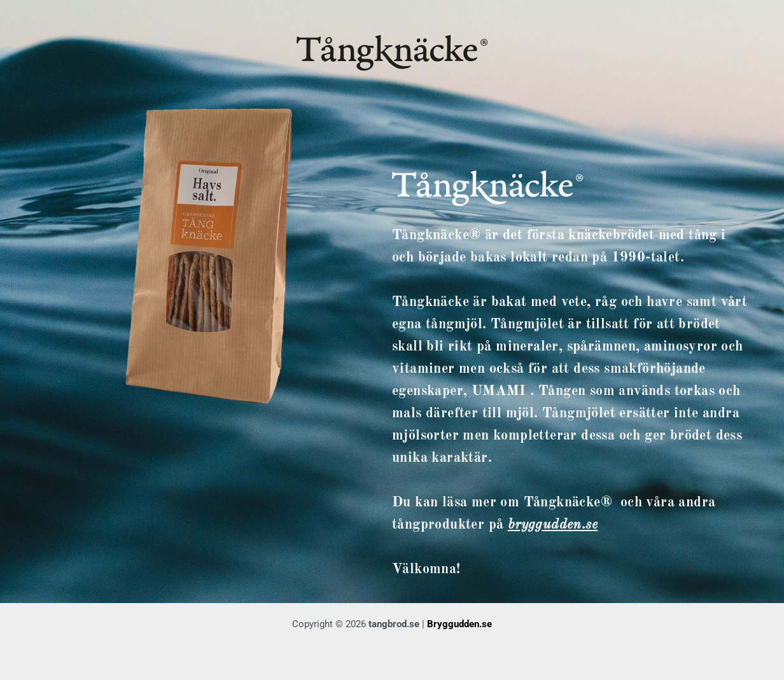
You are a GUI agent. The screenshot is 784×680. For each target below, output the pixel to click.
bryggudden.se (553, 525)
